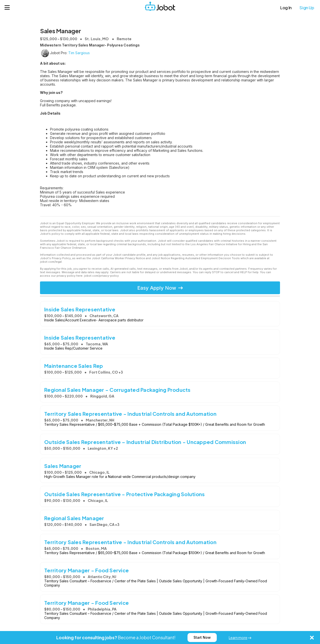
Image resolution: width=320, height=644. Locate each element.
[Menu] (7, 7)
